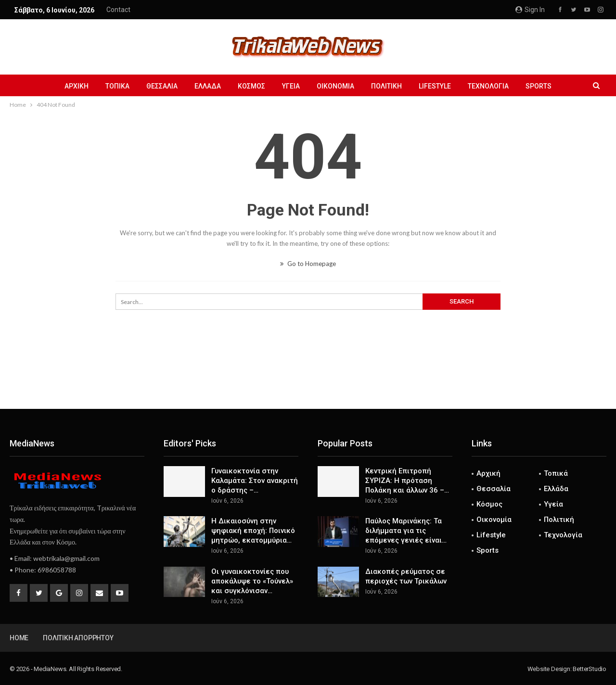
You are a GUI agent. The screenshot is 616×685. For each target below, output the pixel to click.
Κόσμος (251, 86)
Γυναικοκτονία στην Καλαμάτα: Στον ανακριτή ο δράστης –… (255, 481)
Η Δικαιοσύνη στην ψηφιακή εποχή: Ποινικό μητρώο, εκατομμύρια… (253, 531)
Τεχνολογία (488, 86)
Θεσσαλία (162, 86)
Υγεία (291, 86)
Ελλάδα (208, 86)
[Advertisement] (308, 377)
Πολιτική (386, 86)
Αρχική (77, 86)
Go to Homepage (308, 264)
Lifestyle (435, 86)
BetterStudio (590, 669)
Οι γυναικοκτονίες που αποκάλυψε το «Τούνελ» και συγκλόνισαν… (252, 581)
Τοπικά (117, 86)
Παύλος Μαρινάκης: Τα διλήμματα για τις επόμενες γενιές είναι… (406, 531)
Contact (118, 10)
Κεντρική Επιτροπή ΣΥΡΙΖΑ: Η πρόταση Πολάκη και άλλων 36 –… (407, 481)
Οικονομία (335, 86)
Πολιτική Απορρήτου (78, 638)
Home (19, 638)
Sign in (530, 10)
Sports (539, 86)
